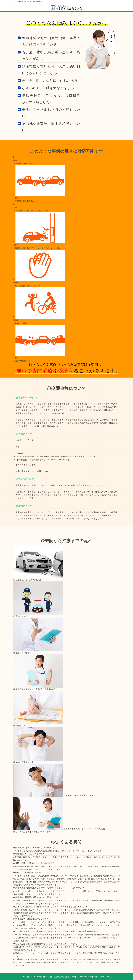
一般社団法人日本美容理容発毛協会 (54, 977)
